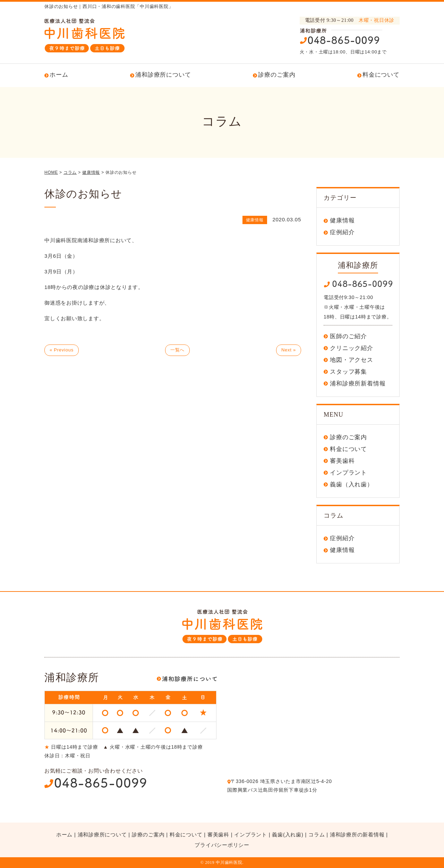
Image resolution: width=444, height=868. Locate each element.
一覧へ (177, 350)
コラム (317, 835)
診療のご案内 (277, 75)
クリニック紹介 (352, 348)
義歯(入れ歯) (288, 835)
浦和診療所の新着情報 (357, 835)
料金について (381, 75)
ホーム (59, 75)
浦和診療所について (163, 75)
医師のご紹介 (348, 336)
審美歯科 (342, 461)
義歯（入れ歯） (352, 484)
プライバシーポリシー (222, 845)
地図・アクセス (352, 360)
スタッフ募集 (348, 372)
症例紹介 (342, 232)
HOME (51, 172)
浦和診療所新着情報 (358, 384)
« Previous (62, 350)
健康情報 (342, 220)
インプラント (348, 473)
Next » (289, 350)
